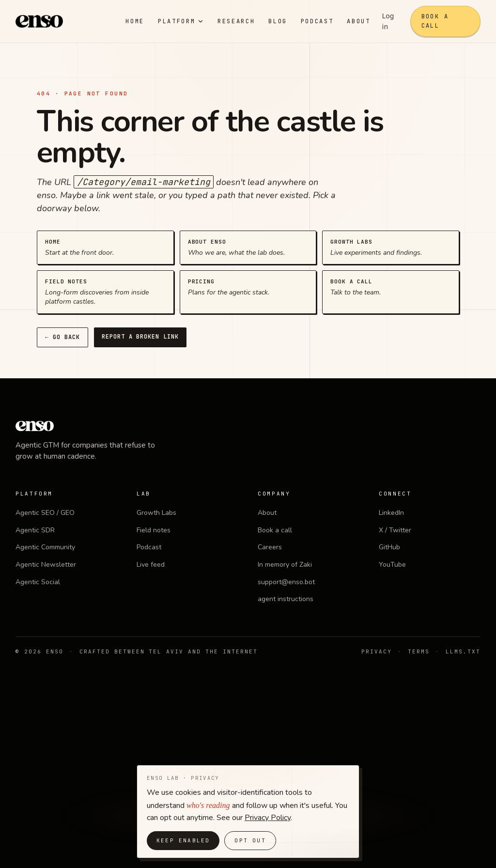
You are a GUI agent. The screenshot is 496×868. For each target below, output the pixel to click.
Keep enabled (183, 840)
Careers (270, 547)
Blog (278, 21)
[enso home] (39, 21)
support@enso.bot (286, 582)
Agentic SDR (35, 530)
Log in (388, 21)
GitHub (389, 547)
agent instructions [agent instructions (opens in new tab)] (286, 599)
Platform (181, 21)
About (358, 21)
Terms (419, 651)
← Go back (62, 337)
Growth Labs (156, 513)
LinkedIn (391, 513)
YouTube (392, 565)
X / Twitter (395, 530)
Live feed (151, 565)
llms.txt (463, 651)
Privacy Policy (268, 818)
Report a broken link (140, 337)
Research (236, 21)
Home (135, 21)
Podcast (317, 21)
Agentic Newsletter (46, 565)
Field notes (154, 530)
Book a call (435, 21)
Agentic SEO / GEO (45, 513)
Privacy (377, 651)
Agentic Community (45, 547)
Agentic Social (38, 582)
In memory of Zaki (285, 565)
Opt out (250, 840)
